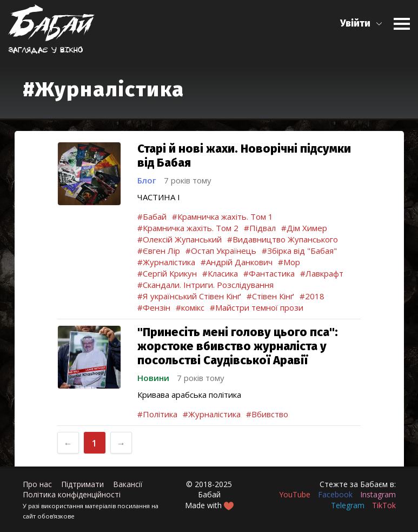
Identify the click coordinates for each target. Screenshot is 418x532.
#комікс (190, 307)
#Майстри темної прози (257, 307)
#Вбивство (267, 414)
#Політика (157, 414)
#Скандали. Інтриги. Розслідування (205, 285)
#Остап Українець (221, 251)
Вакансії (128, 484)
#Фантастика (269, 273)
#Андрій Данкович (237, 262)
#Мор (289, 262)
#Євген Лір (159, 251)
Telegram (348, 505)
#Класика (220, 273)
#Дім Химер (304, 228)
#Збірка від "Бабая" (299, 251)
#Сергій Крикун (167, 273)
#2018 (312, 296)
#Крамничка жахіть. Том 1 (223, 216)
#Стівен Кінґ (270, 296)
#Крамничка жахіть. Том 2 (188, 228)
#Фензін (154, 307)
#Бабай (152, 216)
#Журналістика (166, 262)
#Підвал (260, 228)
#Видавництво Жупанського (283, 239)
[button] (361, 24)
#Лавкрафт (322, 273)
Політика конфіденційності (72, 494)
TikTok (384, 505)
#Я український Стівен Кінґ (189, 296)
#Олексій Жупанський (180, 239)
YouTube (295, 494)
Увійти (355, 23)
